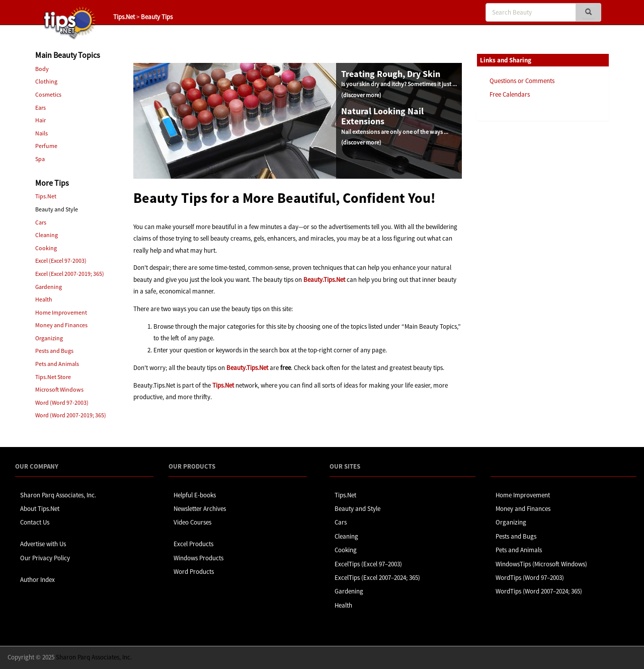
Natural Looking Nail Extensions (382, 116)
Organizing (49, 338)
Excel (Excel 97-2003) (61, 261)
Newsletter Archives (200, 509)
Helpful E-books (195, 495)
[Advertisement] (527, 283)
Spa (40, 159)
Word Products (194, 572)
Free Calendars (510, 94)
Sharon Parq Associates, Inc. (58, 495)
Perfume (46, 146)
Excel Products (193, 544)
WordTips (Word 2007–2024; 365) (539, 591)
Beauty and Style (357, 509)
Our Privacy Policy (45, 558)
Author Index (37, 580)
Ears (41, 107)
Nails (42, 133)
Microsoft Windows (59, 389)
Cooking (46, 248)
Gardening (49, 287)
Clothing (46, 81)
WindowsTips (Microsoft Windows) (541, 564)
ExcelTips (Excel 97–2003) (368, 564)
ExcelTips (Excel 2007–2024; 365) (377, 578)
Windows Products (198, 558)
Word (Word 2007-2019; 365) (71, 415)
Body (42, 69)
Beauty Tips (157, 17)
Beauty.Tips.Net (324, 280)
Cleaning (47, 235)
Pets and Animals (57, 364)
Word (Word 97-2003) (62, 402)
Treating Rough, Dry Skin (391, 74)
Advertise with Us (43, 544)
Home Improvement (61, 312)
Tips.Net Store (53, 377)
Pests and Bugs (54, 351)
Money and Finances (61, 325)
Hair (41, 120)
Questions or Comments (522, 81)
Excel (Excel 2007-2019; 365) (70, 274)
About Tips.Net (40, 509)
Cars (41, 222)
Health (44, 299)
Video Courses (192, 522)
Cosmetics (48, 94)
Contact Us (35, 522)
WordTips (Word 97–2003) (530, 578)
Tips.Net (124, 17)
